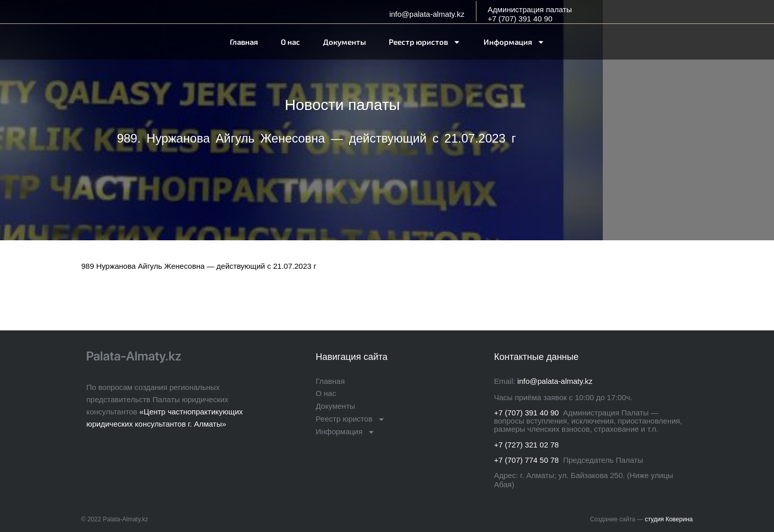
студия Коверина (669, 519)
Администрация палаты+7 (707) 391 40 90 (530, 14)
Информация (514, 42)
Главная (244, 42)
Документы (344, 42)
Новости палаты (342, 105)
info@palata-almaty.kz (427, 14)
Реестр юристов (425, 42)
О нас (290, 42)
